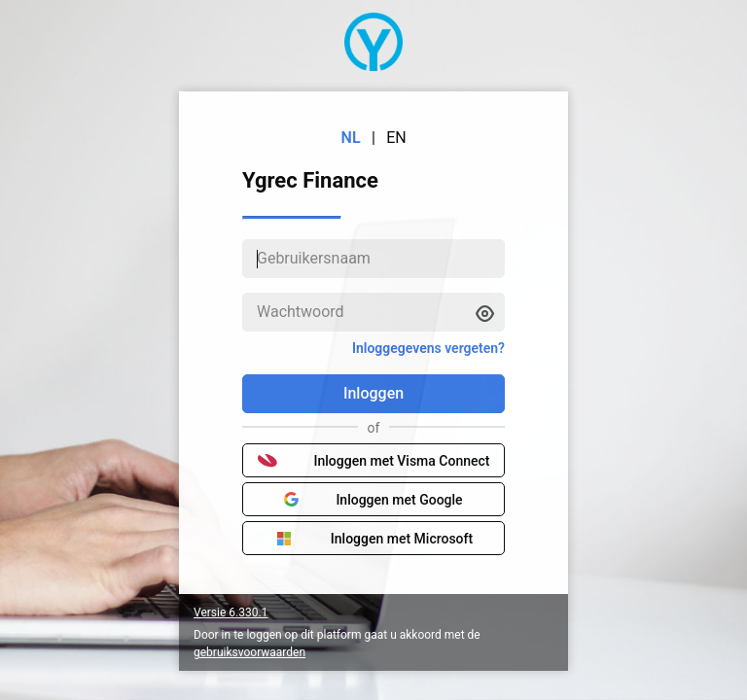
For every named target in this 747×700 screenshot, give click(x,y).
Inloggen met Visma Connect (374, 461)
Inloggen (373, 393)
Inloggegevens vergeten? (428, 348)
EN (396, 138)
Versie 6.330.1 (231, 612)
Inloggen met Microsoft (373, 539)
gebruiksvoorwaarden (249, 652)
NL (351, 138)
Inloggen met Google (373, 500)
